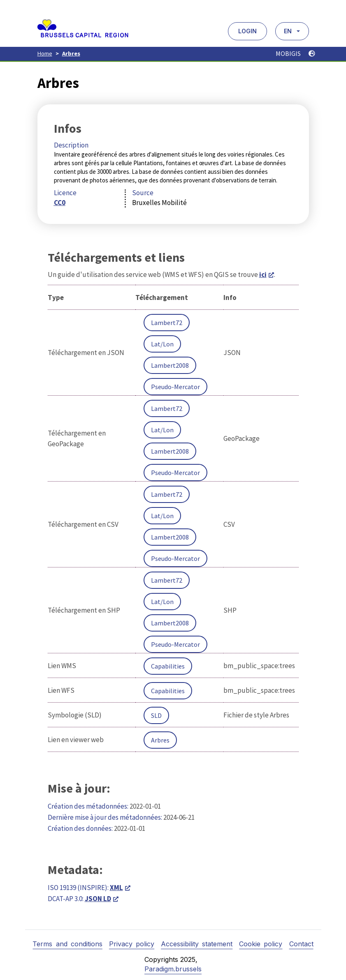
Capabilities (168, 666)
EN (288, 31)
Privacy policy (132, 944)
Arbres (71, 53)
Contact (301, 944)
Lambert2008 (170, 365)
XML (116, 888)
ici (263, 274)
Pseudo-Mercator (175, 387)
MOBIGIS (295, 53)
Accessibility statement (197, 944)
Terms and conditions (67, 944)
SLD (156, 715)
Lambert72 (167, 323)
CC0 (60, 203)
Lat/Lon (162, 344)
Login (247, 31)
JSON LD (98, 899)
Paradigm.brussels (173, 969)
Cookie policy (261, 944)
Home (45, 53)
